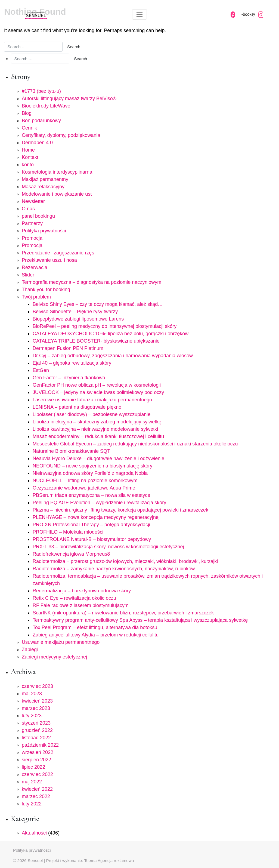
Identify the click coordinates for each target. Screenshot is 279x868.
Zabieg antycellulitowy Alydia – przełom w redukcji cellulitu (96, 635)
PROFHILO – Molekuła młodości (68, 532)
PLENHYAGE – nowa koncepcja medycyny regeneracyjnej (96, 517)
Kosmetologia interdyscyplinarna (57, 172)
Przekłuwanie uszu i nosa (49, 260)
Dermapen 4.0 (37, 143)
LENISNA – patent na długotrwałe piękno (77, 407)
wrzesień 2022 (38, 752)
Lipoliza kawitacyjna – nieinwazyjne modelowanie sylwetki (95, 429)
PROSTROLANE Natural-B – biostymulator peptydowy (92, 539)
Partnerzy (32, 223)
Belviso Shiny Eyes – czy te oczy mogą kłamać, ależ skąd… (98, 304)
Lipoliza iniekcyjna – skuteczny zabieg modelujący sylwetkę (97, 422)
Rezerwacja (35, 267)
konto (28, 165)
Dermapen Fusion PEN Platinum (68, 348)
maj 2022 (32, 782)
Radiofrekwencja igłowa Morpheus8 (71, 554)
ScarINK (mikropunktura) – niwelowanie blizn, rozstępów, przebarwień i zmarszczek (123, 613)
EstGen (41, 370)
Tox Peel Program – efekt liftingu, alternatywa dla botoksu (95, 627)
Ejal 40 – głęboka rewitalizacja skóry (72, 363)
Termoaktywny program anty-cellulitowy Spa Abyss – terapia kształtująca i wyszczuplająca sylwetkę (140, 620)
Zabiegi (30, 650)
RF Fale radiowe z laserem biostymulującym (81, 605)
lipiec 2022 (33, 767)
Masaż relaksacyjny (43, 187)
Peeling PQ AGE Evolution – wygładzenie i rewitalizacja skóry (99, 503)
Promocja (32, 238)
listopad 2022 (36, 738)
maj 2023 (32, 694)
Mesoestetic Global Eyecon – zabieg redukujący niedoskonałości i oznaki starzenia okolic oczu (135, 444)
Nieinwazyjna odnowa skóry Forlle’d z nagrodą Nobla (90, 473)
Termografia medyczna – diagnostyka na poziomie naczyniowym (92, 282)
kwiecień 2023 (37, 701)
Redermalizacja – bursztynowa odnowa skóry (82, 591)
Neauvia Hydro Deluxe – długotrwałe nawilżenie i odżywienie (98, 458)
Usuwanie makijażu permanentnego (61, 642)
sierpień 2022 (36, 760)
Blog (27, 113)
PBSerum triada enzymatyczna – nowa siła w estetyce (91, 495)
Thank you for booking (46, 290)
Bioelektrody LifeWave (46, 106)
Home (28, 150)
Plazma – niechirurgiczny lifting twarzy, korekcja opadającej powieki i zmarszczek (120, 510)
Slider (28, 275)
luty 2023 (32, 716)
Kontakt (30, 157)
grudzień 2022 (37, 730)
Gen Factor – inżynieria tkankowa (69, 378)
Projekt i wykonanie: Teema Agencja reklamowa (90, 861)
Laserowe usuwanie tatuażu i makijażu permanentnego (92, 400)
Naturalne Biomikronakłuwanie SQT (71, 451)
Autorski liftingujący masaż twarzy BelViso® (69, 99)
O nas (28, 209)
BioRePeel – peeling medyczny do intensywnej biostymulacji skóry (105, 326)
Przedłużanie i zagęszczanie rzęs (58, 253)
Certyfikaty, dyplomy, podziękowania (61, 135)
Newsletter (33, 201)
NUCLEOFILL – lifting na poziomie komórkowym (85, 481)
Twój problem (36, 297)
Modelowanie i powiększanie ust (57, 194)
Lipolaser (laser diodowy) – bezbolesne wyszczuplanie (92, 414)
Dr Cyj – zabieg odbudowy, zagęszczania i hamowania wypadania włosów (113, 356)
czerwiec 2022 (37, 774)
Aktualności (34, 833)
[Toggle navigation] (139, 14)
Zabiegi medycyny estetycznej (54, 657)
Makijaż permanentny (45, 179)
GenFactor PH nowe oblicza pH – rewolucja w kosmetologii (97, 385)
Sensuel (35, 861)
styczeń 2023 (36, 723)
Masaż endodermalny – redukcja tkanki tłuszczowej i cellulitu (98, 436)
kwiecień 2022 (37, 789)
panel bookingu (38, 216)
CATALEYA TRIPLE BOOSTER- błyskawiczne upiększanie (96, 341)
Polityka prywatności (44, 231)
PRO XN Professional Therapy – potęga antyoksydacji (91, 525)
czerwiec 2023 (37, 686)
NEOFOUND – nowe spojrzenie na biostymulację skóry (92, 466)
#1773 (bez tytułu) (41, 91)
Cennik (29, 128)
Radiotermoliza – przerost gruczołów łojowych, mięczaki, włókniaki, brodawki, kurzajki (125, 561)
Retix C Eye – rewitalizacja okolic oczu (74, 598)
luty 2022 (32, 804)
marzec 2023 (36, 708)
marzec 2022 (36, 796)
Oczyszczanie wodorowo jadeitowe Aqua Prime (84, 488)
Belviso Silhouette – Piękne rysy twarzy (75, 312)
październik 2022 (40, 745)
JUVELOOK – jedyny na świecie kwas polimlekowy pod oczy (98, 392)
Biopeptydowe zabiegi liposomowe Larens (78, 319)
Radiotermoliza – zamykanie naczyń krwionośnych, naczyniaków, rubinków (114, 569)
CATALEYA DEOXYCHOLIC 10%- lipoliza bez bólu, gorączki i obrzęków (111, 334)
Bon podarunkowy (41, 121)
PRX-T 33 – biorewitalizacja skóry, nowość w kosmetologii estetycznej (108, 547)
